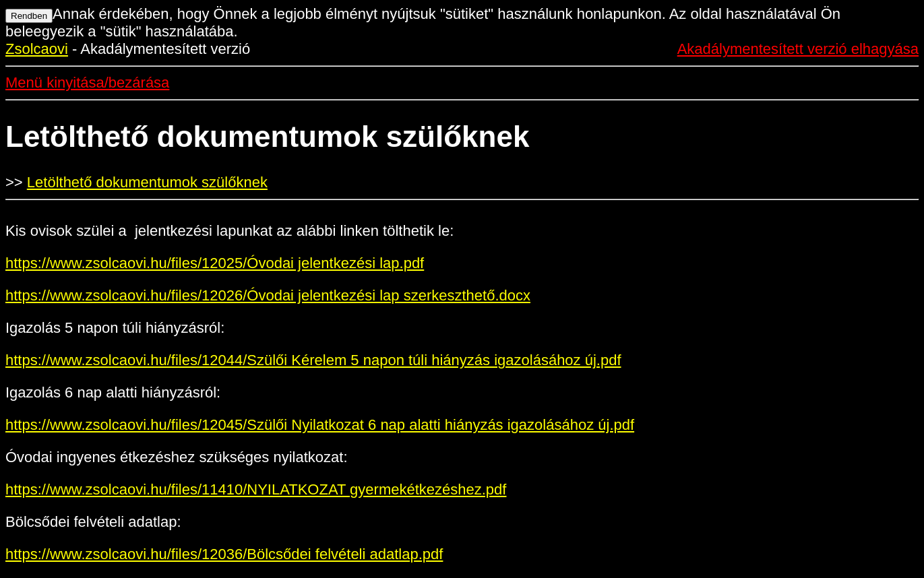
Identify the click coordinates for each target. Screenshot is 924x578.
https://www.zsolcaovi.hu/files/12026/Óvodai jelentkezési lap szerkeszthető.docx (268, 295)
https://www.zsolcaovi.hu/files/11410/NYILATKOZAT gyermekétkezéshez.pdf (256, 489)
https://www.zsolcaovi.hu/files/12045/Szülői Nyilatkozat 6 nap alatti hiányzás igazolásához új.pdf (320, 425)
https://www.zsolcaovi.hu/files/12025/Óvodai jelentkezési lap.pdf (215, 263)
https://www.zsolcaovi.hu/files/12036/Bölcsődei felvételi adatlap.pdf (224, 554)
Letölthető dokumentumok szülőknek (147, 182)
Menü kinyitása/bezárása (87, 83)
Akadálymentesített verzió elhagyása (798, 49)
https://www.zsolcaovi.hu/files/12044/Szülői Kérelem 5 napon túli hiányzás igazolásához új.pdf (313, 360)
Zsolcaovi (37, 49)
